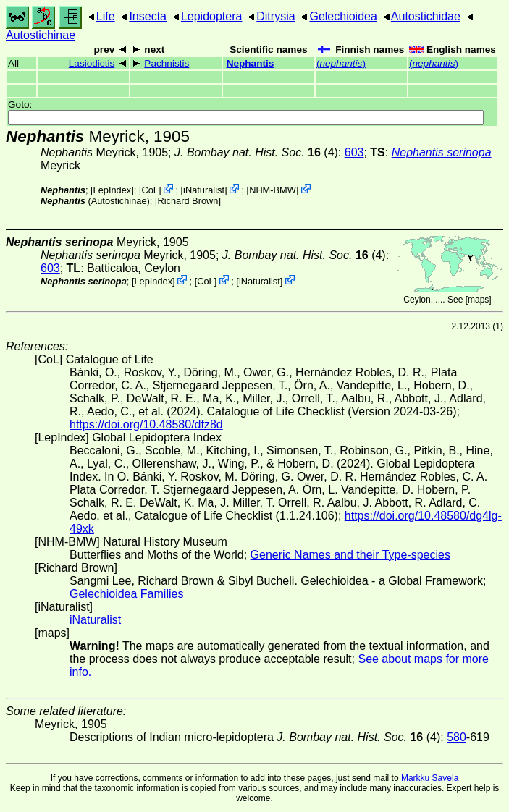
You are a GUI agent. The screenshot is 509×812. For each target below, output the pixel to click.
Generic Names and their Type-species (350, 555)
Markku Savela (430, 778)
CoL (150, 190)
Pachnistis (167, 63)
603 (354, 152)
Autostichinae (41, 35)
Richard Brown (188, 201)
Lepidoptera (212, 16)
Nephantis (251, 63)
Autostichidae (426, 16)
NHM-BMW (273, 190)
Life (106, 16)
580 (457, 737)
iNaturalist (204, 190)
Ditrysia (275, 16)
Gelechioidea (343, 16)
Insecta (148, 16)
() (341, 63)
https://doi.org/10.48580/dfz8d (146, 424)
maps (478, 300)
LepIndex (113, 190)
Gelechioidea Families (126, 594)
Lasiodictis (92, 63)
